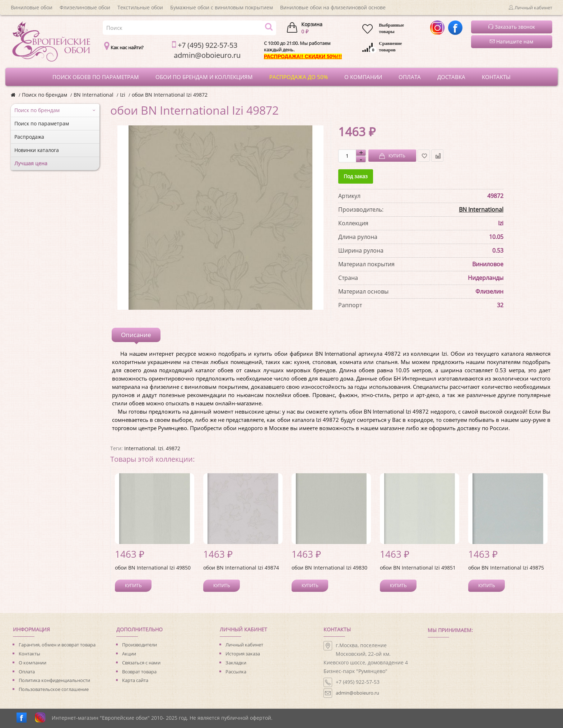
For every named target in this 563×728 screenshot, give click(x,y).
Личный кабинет (244, 645)
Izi (123, 95)
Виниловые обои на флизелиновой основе (333, 7)
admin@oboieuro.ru (357, 693)
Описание (136, 335)
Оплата (27, 672)
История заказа (243, 654)
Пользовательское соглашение (54, 689)
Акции (129, 654)
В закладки (424, 156)
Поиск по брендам (45, 95)
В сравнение (438, 156)
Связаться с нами (141, 663)
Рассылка (236, 672)
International (140, 448)
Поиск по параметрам (42, 123)
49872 (173, 448)
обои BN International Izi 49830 (329, 568)
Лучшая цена (31, 163)
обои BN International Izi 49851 (418, 568)
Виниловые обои (32, 7)
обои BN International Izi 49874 (241, 568)
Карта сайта (135, 680)
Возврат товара (139, 672)
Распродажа (29, 137)
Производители (139, 645)
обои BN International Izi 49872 (170, 95)
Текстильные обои (140, 7)
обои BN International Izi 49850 (153, 568)
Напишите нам (511, 42)
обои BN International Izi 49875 (506, 568)
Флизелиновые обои (85, 7)
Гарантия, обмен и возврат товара (57, 645)
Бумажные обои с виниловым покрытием (222, 7)
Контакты (29, 654)
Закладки (236, 663)
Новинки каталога (37, 150)
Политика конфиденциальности (54, 680)
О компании (32, 663)
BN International (94, 95)
